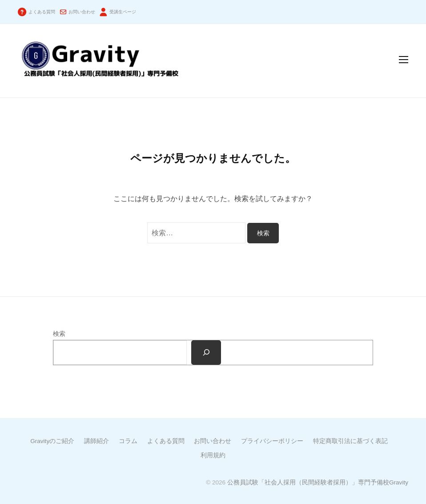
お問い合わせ (82, 12)
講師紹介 (96, 441)
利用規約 (213, 455)
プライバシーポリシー (272, 441)
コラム (128, 441)
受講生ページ (123, 12)
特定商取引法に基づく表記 (350, 441)
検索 (59, 334)
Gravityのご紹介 (52, 441)
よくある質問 (42, 12)
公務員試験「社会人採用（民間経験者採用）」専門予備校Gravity (318, 482)
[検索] (206, 353)
